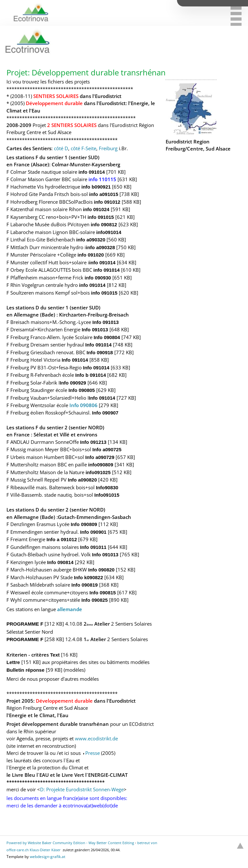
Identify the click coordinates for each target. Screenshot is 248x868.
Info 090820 (101, 570)
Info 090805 (82, 390)
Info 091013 (106, 322)
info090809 (101, 465)
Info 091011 (93, 547)
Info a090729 (100, 457)
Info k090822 (88, 577)
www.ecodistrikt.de (96, 738)
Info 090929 (73, 383)
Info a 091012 (62, 539)
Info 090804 (107, 337)
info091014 (109, 232)
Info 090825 (95, 600)
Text (56, 655)
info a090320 (91, 240)
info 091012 (107, 202)
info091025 (98, 472)
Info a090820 (82, 480)
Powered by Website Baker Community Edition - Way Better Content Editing (70, 843)
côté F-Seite (83, 148)
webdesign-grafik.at (47, 857)
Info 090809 (84, 524)
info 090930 (98, 278)
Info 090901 (93, 532)
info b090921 (96, 187)
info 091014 (92, 172)
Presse (93, 753)
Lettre (13, 662)
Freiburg (108, 148)
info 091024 (96, 209)
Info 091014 (98, 345)
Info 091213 (93, 442)
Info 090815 (103, 593)
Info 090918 (100, 352)
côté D (61, 148)
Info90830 (107, 488)
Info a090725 (107, 449)
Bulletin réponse (26, 670)
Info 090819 (85, 585)
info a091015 (104, 194)
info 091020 (91, 255)
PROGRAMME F (26, 624)
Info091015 (107, 495)
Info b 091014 (91, 375)
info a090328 (100, 247)
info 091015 (101, 217)
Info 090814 (60, 562)
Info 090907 (105, 413)
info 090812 (104, 224)
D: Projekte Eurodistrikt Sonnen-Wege (82, 789)
